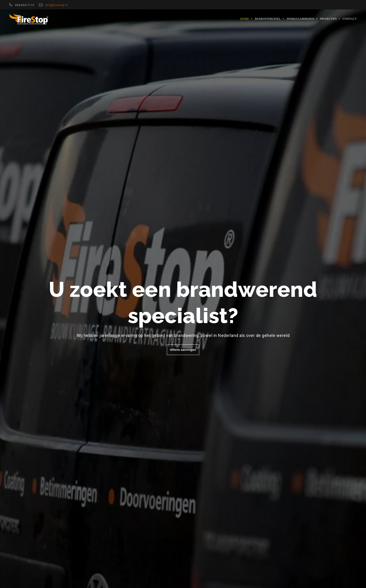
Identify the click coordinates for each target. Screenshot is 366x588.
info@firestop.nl (56, 5)
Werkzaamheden (301, 19)
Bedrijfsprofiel (268, 19)
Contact (350, 19)
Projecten (329, 19)
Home (245, 19)
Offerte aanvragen (183, 350)
